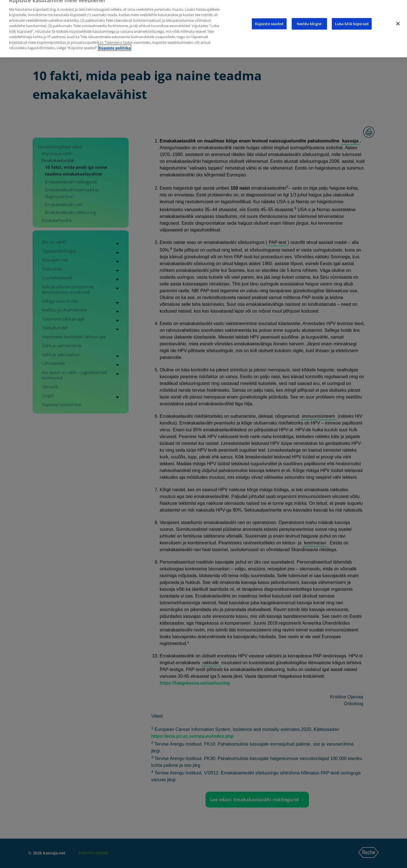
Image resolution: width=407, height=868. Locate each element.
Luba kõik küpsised (352, 19)
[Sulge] (398, 19)
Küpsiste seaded (269, 19)
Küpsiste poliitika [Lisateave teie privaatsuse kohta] (115, 43)
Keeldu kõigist (309, 19)
